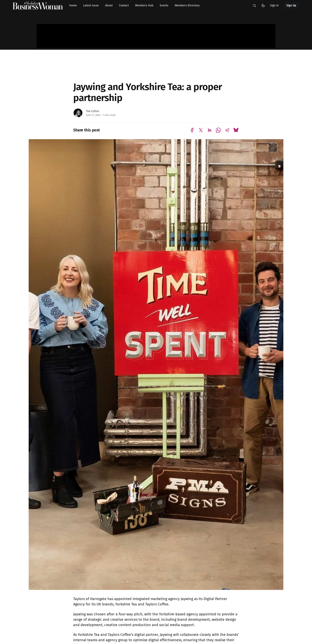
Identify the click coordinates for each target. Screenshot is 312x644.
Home (73, 5)
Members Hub (144, 5)
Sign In (274, 5)
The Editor (93, 111)
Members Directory (187, 5)
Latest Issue (91, 5)
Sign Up (291, 5)
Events (164, 5)
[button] (254, 6)
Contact (124, 5)
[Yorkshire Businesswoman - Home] (38, 6)
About (109, 5)
